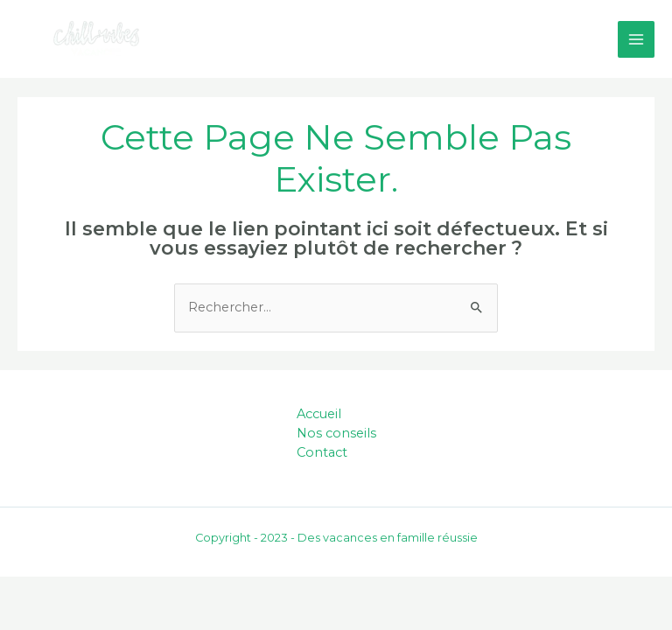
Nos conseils (336, 433)
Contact (322, 452)
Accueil (319, 414)
